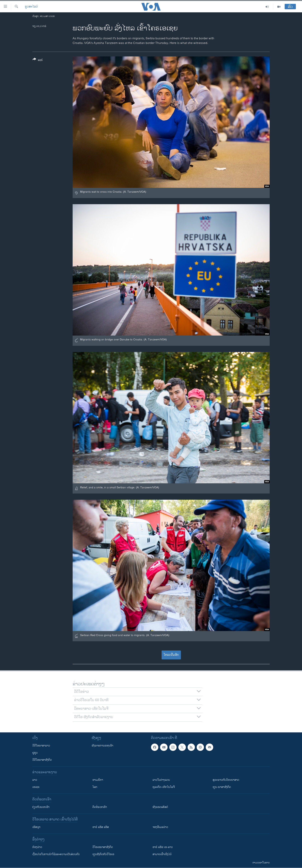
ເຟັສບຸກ (36, 827)
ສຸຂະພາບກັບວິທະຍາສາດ (226, 780)
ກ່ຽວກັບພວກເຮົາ (41, 807)
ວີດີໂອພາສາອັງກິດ (42, 760)
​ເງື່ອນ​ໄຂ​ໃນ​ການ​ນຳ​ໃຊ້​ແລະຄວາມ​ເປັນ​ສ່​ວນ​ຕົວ (56, 854)
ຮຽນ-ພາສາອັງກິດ (222, 787)
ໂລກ (95, 787)
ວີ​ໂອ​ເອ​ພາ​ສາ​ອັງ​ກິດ (103, 847)
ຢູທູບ (35, 753)
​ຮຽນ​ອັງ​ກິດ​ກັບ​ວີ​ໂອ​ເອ (103, 854)
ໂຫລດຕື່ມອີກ (171, 655)
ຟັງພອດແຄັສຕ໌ (160, 807)
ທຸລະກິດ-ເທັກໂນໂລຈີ (164, 787)
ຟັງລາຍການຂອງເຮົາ (102, 746)
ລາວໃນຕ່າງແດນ (161, 780)
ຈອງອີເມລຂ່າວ (160, 827)
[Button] (38, 60)
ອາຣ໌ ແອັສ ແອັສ (101, 827)
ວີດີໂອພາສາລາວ (41, 746)
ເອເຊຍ (36, 787)
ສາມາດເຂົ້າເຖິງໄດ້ (162, 854)
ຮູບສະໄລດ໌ (31, 7)
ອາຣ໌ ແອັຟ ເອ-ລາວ (163, 847)
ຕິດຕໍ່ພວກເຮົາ (100, 807)
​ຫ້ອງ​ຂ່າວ (37, 847)
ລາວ (35, 780)
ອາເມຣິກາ (98, 780)
